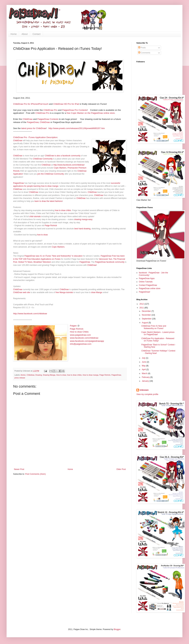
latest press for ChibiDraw (34, 128)
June (144, 362)
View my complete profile (147, 394)
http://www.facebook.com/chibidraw (69, 165)
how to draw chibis (63, 210)
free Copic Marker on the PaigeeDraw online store (91, 113)
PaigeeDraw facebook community (110, 262)
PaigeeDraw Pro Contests (75, 110)
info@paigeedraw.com (81, 344)
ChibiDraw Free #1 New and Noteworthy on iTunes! (154, 327)
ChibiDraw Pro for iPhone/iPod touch (31, 104)
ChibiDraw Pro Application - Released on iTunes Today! (158, 340)
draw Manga (97, 292)
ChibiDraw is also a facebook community (63, 156)
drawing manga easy (83, 219)
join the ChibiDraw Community (51, 174)
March (145, 373)
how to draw (42, 235)
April (144, 370)
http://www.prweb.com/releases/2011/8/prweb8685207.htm (77, 128)
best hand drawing (82, 229)
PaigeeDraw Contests (48, 119)
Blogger (117, 629)
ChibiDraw (28, 119)
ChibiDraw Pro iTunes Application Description (35, 137)
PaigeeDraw (33, 122)
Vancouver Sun (105, 259)
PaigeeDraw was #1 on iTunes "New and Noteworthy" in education (54, 256)
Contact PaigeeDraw (148, 285)
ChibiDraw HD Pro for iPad (66, 104)
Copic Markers (60, 168)
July (144, 358)
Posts (142, 48)
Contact (36, 34)
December (147, 311)
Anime (23, 375)
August (145, 323)
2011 (142, 308)
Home (14, 34)
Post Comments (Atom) (35, 474)
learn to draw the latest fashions (48, 201)
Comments (144, 53)
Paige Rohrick (51, 226)
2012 (142, 304)
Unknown (144, 390)
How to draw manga (91, 375)
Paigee (73, 326)
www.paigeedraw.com (80, 335)
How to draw (61, 375)
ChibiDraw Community (43, 159)
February (146, 377)
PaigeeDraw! (145, 292)
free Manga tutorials (64, 292)
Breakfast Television (42, 262)
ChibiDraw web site (22, 292)
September (147, 319)
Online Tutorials (146, 282)
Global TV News (25, 262)
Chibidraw (30, 375)
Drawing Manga (49, 375)
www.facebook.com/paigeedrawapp (87, 341)
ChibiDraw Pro (50, 110)
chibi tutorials (35, 216)
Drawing (39, 375)
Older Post (121, 469)
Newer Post (19, 469)
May (144, 366)
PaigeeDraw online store (150, 288)
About (25, 34)
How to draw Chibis (79, 332)
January (146, 381)
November (147, 315)
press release (20, 378)
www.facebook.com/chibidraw (84, 338)
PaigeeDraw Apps (147, 278)
